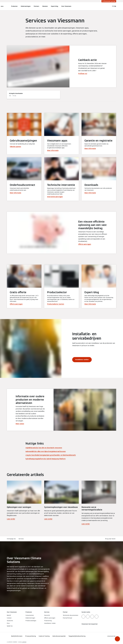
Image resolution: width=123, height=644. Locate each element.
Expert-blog (55, 6)
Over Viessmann (66, 6)
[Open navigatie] (2, 6)
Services (21, 539)
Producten (14, 6)
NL (115, 6)
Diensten (45, 6)
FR (113, 6)
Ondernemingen (26, 6)
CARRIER (24, 642)
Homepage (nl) (11, 539)
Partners (36, 6)
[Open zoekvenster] (109, 6)
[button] (117, 639)
